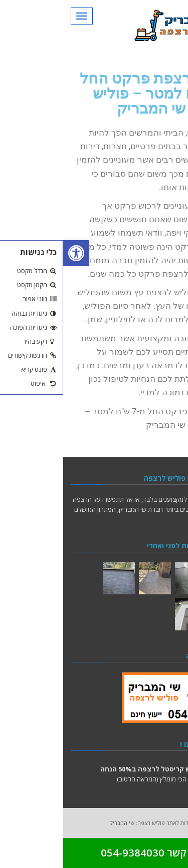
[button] (13, 253)
